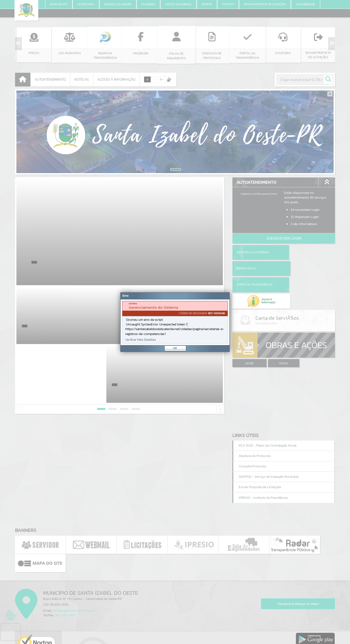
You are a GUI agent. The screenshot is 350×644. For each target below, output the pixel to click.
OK (175, 348)
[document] (175, 322)
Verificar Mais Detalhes (141, 340)
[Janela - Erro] (175, 322)
